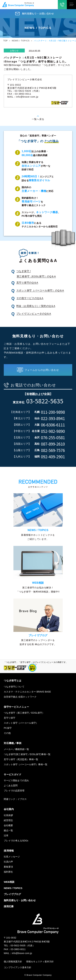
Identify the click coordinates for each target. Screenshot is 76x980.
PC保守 (8, 728)
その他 (7, 733)
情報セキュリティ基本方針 (40, 962)
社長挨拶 (8, 815)
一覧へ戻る (38, 119)
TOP (5, 41)
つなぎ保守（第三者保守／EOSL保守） (24, 713)
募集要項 (8, 867)
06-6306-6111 (53, 425)
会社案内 (9, 809)
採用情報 (9, 851)
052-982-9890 (53, 431)
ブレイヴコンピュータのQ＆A (34, 314)
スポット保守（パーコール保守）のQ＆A (40, 290)
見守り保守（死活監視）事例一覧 (21, 759)
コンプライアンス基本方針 (18, 967)
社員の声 (8, 862)
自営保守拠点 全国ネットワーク (20, 697)
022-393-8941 (53, 418)
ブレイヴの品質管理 (14, 791)
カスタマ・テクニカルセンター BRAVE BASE (27, 692)
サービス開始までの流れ (16, 780)
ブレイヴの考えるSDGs (16, 841)
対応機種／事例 (13, 743)
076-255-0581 (53, 438)
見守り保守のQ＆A (27, 283)
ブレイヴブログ (12, 894)
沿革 (6, 836)
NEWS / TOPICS (21, 41)
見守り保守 (9, 718)
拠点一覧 (8, 830)
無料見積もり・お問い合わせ (38, 13)
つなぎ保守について (14, 687)
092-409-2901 (53, 457)
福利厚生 (8, 872)
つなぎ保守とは (13, 680)
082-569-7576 (53, 450)
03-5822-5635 (45, 401)
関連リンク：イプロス (15, 799)
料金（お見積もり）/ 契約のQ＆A (36, 306)
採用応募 (9, 906)
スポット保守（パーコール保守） (21, 723)
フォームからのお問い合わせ (42, 370)
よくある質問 (11, 786)
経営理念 (8, 820)
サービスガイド (13, 774)
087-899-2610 (53, 444)
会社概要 (8, 825)
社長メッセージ (12, 857)
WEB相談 (9, 882)
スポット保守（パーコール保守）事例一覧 (26, 764)
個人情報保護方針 (13, 962)
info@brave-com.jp (27, 97)
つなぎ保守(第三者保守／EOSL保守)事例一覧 (27, 754)
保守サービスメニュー (16, 707)
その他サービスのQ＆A (30, 298)
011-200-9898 (53, 412)
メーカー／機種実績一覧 (16, 749)
